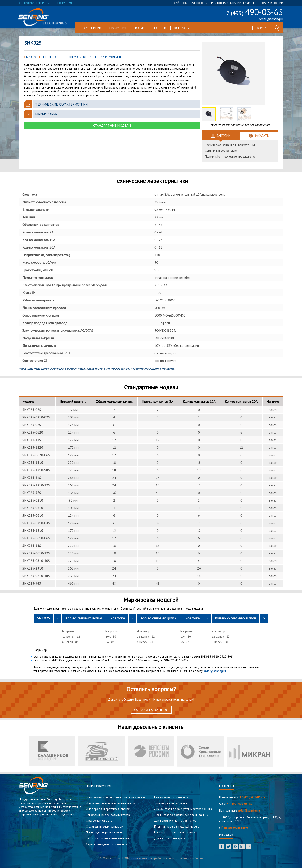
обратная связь (70, 3)
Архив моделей (111, 57)
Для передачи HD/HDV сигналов (175, 821)
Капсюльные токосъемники (171, 797)
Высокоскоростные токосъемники (107, 838)
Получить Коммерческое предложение (230, 156)
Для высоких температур (170, 838)
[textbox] (262, 28)
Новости (159, 28)
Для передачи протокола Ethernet (108, 809)
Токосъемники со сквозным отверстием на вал (116, 797)
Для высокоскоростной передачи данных (181, 815)
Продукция (118, 28)
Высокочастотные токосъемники (175, 832)
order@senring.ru (271, 19)
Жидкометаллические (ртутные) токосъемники (184, 809)
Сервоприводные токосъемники (107, 844)
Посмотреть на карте (235, 828)
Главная (31, 57)
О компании (92, 28)
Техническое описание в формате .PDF (230, 145)
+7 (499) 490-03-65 (252, 797)
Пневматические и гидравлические (177, 826)
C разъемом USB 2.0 (99, 821)
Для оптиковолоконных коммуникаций (111, 803)
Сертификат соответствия (221, 151)
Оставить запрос (151, 710)
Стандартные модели (112, 125)
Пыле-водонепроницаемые (104, 832)
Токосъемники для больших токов (108, 815)
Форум (139, 28)
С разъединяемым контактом (105, 826)
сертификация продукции (38, 3)
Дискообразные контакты (79, 57)
